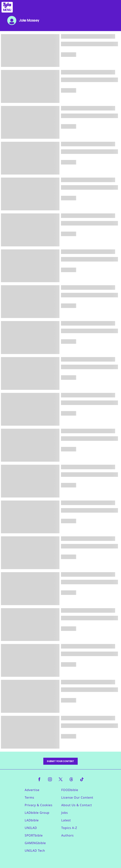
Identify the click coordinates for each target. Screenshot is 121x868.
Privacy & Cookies (39, 805)
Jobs (65, 813)
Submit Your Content (60, 761)
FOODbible (70, 790)
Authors (68, 835)
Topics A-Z (69, 828)
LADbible (32, 820)
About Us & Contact (77, 805)
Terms (29, 797)
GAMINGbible (35, 843)
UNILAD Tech (35, 851)
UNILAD (31, 828)
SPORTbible (34, 835)
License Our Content (77, 797)
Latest (66, 820)
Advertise (32, 790)
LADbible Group (37, 813)
